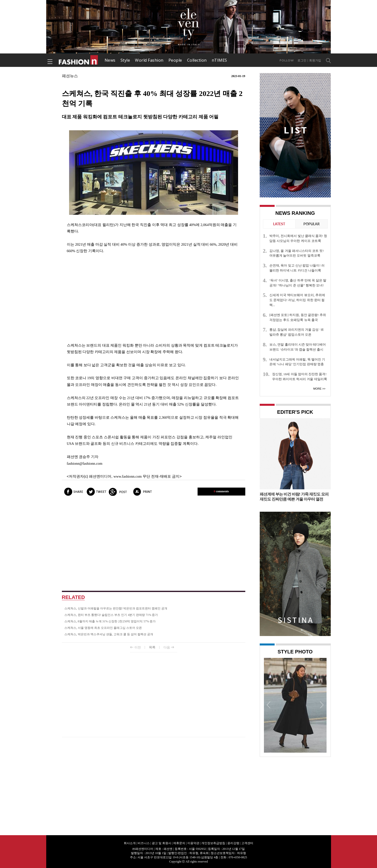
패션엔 (79, 60)
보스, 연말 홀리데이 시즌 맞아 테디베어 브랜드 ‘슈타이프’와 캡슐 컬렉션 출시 (298, 347)
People (175, 60)
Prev (269, 705)
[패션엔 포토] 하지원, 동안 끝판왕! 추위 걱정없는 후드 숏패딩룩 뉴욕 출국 (298, 317)
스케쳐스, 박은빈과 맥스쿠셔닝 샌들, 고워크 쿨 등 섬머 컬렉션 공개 (109, 634)
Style (125, 60)
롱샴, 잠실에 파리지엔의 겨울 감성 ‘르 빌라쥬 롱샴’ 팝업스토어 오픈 (297, 332)
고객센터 (247, 843)
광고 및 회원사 (162, 843)
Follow (287, 60)
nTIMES (219, 60)
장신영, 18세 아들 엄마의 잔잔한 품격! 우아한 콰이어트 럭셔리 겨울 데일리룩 (300, 377)
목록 (152, 647)
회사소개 (130, 843)
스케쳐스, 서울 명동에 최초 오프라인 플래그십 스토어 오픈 (103, 628)
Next (322, 705)
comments (221, 491)
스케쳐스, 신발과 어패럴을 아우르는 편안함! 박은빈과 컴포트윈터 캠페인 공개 (116, 608)
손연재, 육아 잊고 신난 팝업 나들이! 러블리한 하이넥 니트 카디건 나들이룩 (297, 268)
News (110, 60)
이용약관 (193, 843)
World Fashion (149, 60)
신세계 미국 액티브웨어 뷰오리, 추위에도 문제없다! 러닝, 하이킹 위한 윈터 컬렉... (297, 300)
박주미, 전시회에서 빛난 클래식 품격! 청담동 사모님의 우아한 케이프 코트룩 (298, 238)
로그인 (302, 60)
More (317, 389)
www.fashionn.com (127, 476)
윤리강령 (233, 843)
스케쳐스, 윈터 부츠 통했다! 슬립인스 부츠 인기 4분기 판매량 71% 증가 (111, 615)
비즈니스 (144, 843)
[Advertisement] (154, 298)
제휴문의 (179, 843)
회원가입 (315, 60)
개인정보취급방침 (213, 843)
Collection (197, 60)
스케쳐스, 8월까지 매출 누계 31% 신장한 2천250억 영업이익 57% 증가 (110, 621)
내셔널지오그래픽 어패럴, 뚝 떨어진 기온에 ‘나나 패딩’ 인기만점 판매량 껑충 (297, 362)
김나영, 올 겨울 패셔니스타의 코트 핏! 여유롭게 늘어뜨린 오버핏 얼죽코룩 (297, 253)
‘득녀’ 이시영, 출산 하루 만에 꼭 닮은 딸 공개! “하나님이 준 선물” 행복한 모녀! (298, 283)
